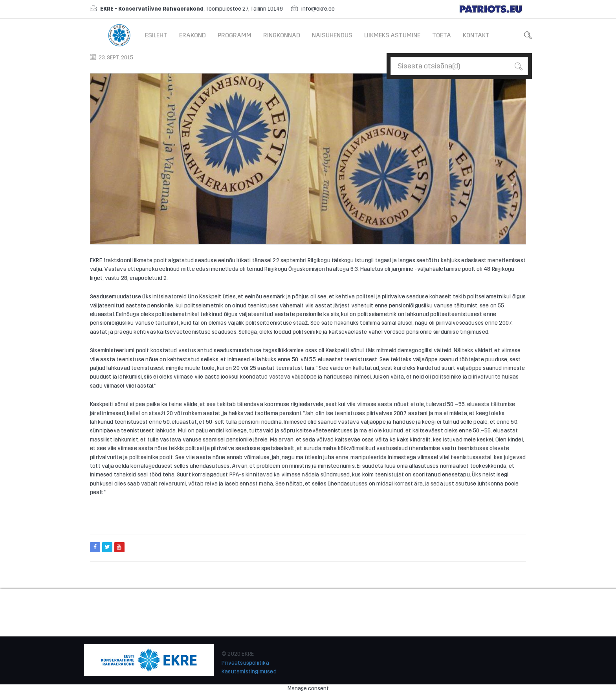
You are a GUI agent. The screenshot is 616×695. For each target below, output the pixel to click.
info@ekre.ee (318, 9)
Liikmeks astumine (392, 35)
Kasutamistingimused (249, 672)
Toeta (442, 35)
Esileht (156, 35)
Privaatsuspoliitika (245, 663)
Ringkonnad (282, 35)
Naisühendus (332, 35)
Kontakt (476, 35)
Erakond (192, 35)
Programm (235, 35)
